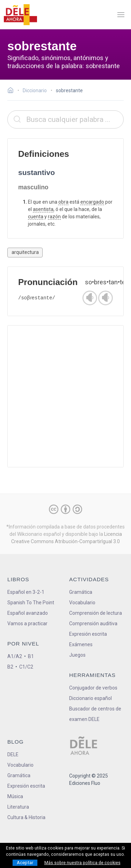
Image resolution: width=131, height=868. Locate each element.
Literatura (18, 807)
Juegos (77, 655)
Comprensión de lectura (96, 613)
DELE (13, 754)
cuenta (36, 217)
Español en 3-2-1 (26, 592)
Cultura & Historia (26, 817)
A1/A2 (15, 656)
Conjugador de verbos (93, 688)
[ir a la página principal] (20, 15)
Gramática (81, 592)
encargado (92, 202)
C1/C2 (26, 667)
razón (54, 217)
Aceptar (25, 863)
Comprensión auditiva (93, 623)
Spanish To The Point (31, 603)
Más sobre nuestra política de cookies (82, 863)
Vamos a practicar (27, 623)
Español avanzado (28, 613)
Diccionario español (90, 698)
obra (63, 202)
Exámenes (81, 644)
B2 (10, 667)
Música (15, 796)
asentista (43, 209)
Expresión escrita (88, 634)
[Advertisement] (65, 396)
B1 (31, 656)
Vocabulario (82, 603)
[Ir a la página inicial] (12, 91)
